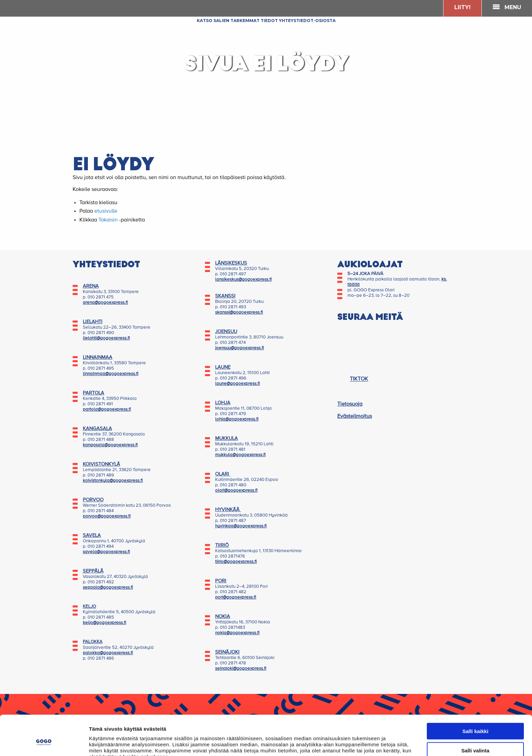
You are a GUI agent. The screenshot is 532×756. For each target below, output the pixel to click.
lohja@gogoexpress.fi (237, 419)
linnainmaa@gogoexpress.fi (111, 374)
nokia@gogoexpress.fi (237, 633)
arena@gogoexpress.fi (105, 303)
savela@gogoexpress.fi (106, 552)
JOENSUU (226, 332)
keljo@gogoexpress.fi (104, 623)
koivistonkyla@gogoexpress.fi (113, 481)
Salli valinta (476, 715)
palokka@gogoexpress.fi (108, 653)
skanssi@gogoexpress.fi (239, 313)
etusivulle (106, 211)
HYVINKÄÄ (228, 510)
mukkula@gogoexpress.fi (240, 455)
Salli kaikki (476, 696)
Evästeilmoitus (355, 416)
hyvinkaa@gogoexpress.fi (241, 526)
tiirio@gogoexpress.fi (236, 562)
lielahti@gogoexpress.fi (106, 338)
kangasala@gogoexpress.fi (110, 445)
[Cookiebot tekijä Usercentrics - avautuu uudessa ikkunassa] (44, 743)
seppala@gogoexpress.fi (108, 588)
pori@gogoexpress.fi (236, 597)
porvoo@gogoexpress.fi (107, 516)
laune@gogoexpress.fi (237, 384)
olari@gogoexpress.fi (236, 491)
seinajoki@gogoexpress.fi (241, 669)
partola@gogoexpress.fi (107, 410)
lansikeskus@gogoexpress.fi (243, 280)
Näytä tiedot (363, 743)
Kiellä (475, 734)
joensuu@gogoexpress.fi (240, 348)
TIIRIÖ (222, 545)
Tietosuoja (350, 404)
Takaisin (108, 220)
